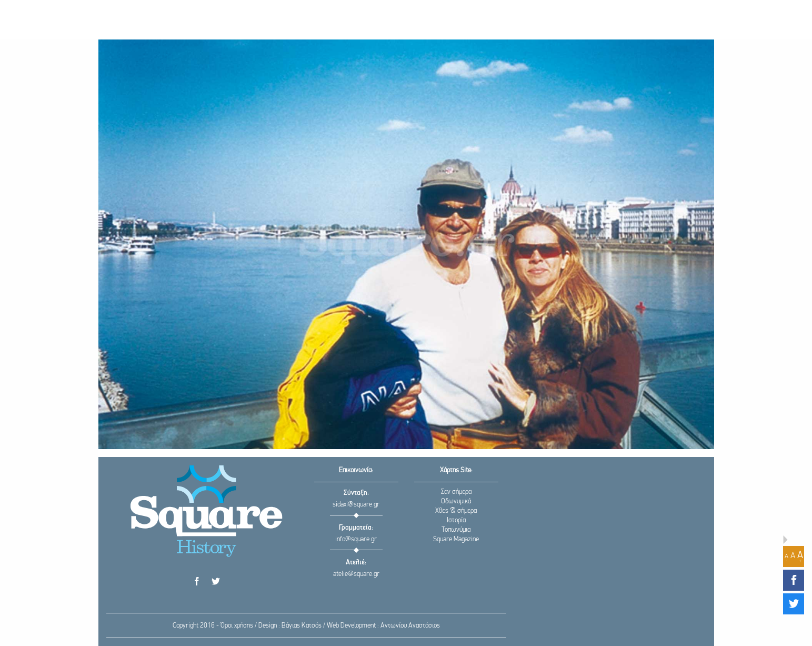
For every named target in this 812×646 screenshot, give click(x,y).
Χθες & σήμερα (456, 511)
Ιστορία (456, 520)
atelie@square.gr (356, 574)
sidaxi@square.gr (356, 505)
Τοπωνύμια (456, 530)
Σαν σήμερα (456, 492)
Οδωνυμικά (456, 501)
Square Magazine (456, 539)
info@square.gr (356, 539)
